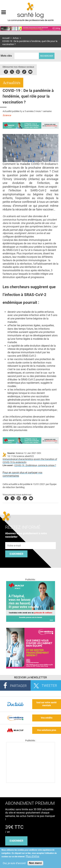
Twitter (12, 71)
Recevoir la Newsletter (30, 677)
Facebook (6, 71)
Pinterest (18, 71)
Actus (16, 38)
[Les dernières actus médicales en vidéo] (31, 782)
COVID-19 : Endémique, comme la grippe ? (35, 465)
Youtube (31, 498)
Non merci (35, 863)
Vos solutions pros (47, 730)
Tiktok (24, 71)
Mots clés (6, 56)
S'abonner (16, 554)
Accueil (6, 38)
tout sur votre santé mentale (47, 704)
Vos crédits (47, 718)
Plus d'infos (32, 856)
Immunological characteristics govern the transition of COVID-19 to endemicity (30, 461)
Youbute (30, 71)
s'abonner (16, 841)
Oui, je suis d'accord (14, 863)
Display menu (4, 12)
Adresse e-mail (14, 540)
